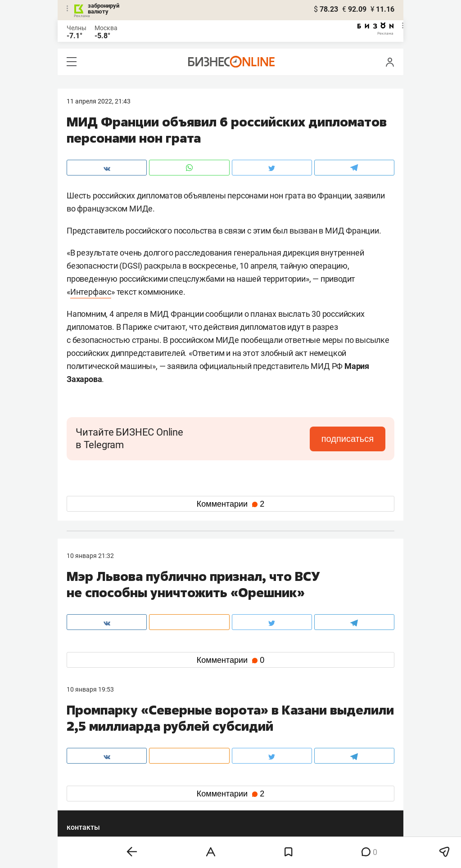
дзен (245, 791)
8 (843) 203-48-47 (201, 735)
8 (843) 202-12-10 (92, 735)
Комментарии (230, 504)
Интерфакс (91, 292)
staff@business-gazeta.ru (321, 735)
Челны (77, 28)
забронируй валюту (104, 9)
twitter (247, 777)
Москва (106, 28)
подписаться (348, 439)
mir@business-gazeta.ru (210, 746)
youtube (86, 806)
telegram (87, 791)
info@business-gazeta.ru (102, 746)
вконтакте (90, 777)
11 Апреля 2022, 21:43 (99, 101)
